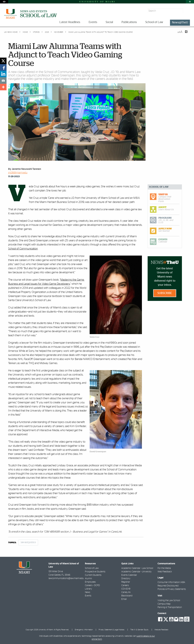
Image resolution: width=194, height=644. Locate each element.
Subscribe (165, 293)
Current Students (93, 575)
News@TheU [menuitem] (180, 23)
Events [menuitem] (93, 22)
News (88, 592)
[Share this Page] (184, 34)
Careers (125, 585)
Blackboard (127, 596)
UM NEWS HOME (11, 32)
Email (124, 599)
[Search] (187, 11)
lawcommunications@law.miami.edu (66, 578)
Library (88, 589)
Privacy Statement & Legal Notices (112, 630)
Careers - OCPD (92, 585)
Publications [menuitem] (129, 22)
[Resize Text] (180, 32)
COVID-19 (126, 589)
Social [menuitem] (109, 22)
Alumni (88, 579)
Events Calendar (129, 575)
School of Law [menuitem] (154, 22)
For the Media (164, 568)
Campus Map (164, 604)
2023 (47, 32)
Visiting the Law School (169, 600)
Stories (36, 32)
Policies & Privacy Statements (172, 589)
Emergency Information (84, 630)
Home (25, 32)
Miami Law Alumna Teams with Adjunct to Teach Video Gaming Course (101, 32)
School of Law (92, 568)
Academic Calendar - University (136, 572)
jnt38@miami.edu (18, 173)
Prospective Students (95, 572)
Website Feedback (161, 630)
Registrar (126, 582)
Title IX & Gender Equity (139, 630)
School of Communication (23, 249)
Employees (90, 582)
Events (88, 596)
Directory (126, 579)
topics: (12, 543)
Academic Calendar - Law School (137, 568)
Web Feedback (165, 572)
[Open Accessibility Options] (4, 2)
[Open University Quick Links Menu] (190, 2)
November (58, 32)
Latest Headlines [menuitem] (70, 22)
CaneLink (126, 592)
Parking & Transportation (170, 607)
